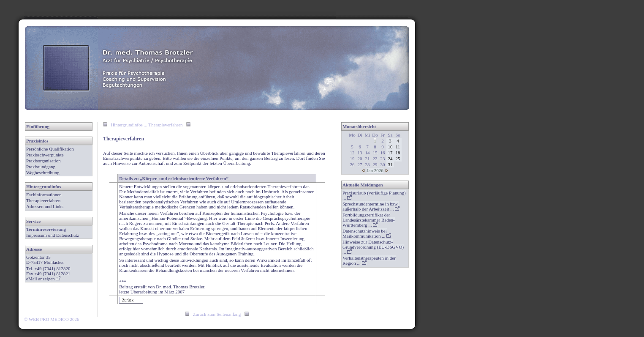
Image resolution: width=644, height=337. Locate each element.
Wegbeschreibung (43, 173)
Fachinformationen (44, 195)
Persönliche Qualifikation (50, 149)
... (371, 206)
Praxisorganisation (43, 161)
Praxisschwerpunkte (45, 155)
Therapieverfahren (43, 200)
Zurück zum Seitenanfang (217, 314)
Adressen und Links (45, 206)
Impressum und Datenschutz (53, 235)
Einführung (38, 126)
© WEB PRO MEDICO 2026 (52, 319)
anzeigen (49, 279)
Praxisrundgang (41, 167)
